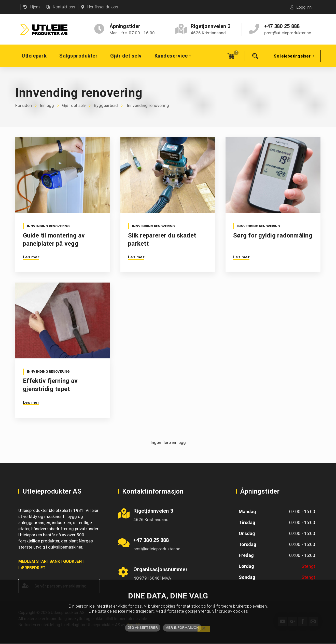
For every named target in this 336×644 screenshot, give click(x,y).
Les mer (31, 257)
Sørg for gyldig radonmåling (273, 235)
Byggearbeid (107, 106)
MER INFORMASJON (182, 628)
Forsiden (24, 106)
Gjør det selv (75, 106)
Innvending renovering (48, 226)
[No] (204, 629)
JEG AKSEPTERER (143, 628)
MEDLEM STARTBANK (39, 561)
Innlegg (47, 106)
